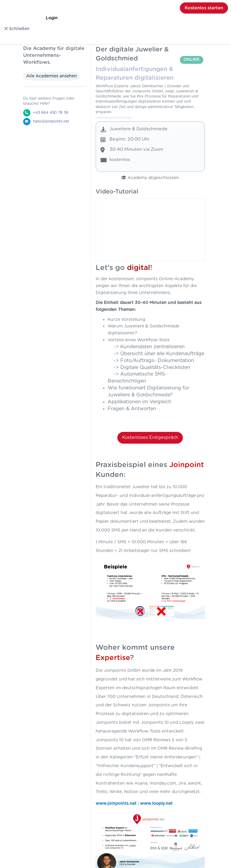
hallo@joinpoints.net (51, 121)
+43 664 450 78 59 (51, 113)
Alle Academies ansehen (52, 76)
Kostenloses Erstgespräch (150, 437)
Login (52, 18)
